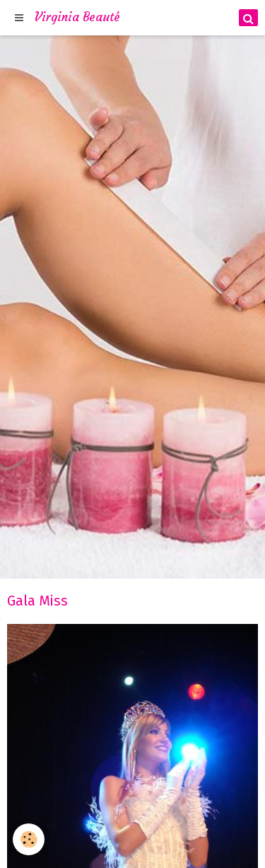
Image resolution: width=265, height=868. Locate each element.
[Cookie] (29, 839)
